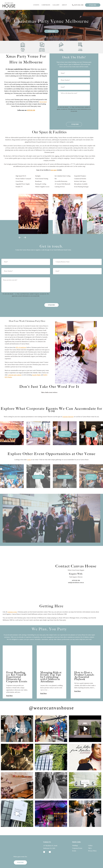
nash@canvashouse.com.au (76, 577)
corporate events (12, 606)
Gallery (56, 5)
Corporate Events (77, 842)
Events (36, 5)
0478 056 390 (31, 110)
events (29, 454)
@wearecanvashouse (51, 702)
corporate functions (68, 411)
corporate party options (15, 375)
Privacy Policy (92, 845)
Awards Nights (36, 375)
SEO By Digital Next (34, 864)
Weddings (75, 840)
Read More (9, 690)
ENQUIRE (93, 5)
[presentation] (73, 117)
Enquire (51, 31)
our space (54, 170)
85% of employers (21, 347)
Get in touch (43, 102)
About (64, 5)
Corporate (46, 5)
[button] (20, 238)
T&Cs (90, 842)
